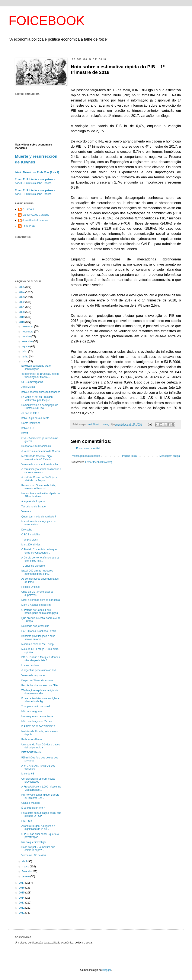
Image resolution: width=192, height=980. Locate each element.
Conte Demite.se (31, 423)
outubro (27, 336)
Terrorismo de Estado (33, 507)
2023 (22, 297)
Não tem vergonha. (32, 711)
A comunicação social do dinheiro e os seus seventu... (41, 471)
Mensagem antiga (170, 456)
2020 (22, 312)
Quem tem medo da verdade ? (39, 517)
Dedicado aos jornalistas (35, 626)
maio (25, 361)
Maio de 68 (28, 774)
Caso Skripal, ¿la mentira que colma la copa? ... (38, 849)
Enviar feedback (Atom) (98, 462)
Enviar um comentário (89, 448)
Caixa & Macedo (31, 803)
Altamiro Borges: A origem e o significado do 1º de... (38, 827)
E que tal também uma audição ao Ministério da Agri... (41, 700)
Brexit (25, 433)
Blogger (107, 970)
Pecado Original (30, 587)
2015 (22, 893)
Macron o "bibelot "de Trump (37, 644)
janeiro (26, 876)
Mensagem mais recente (86, 456)
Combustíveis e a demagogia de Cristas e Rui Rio (40, 407)
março (26, 867)
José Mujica (28, 387)
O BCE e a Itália (31, 535)
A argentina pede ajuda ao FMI (39, 670)
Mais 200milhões (31, 545)
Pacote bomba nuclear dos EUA (40, 685)
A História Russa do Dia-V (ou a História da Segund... (39, 479)
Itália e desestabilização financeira (41, 392)
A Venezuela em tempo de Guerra (41, 451)
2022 (22, 302)
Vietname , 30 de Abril (34, 855)
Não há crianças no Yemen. (37, 721)
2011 (22, 913)
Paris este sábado (32, 739)
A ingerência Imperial (33, 501)
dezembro (28, 326)
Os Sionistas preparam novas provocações (38, 780)
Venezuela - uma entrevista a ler (40, 464)
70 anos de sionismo (33, 566)
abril (25, 861)
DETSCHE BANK (31, 752)
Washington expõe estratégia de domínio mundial (40, 692)
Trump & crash (30, 540)
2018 (22, 322)
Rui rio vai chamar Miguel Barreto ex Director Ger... (40, 796)
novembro (28, 332)
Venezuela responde (33, 675)
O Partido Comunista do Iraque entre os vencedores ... (39, 551)
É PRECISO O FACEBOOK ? (38, 726)
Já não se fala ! (30, 413)
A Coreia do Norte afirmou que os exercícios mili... (40, 559)
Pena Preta (29, 226)
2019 (22, 317)
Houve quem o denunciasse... (38, 716)
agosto (26, 347)
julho (25, 351)
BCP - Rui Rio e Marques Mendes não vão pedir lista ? (41, 659)
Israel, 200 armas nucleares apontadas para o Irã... (37, 572)
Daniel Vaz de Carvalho (36, 215)
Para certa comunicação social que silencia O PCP (41, 814)
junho (25, 357)
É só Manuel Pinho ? (33, 808)
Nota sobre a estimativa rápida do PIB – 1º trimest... (40, 495)
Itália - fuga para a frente (35, 418)
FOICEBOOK (47, 21)
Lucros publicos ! (31, 665)
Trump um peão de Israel (36, 706)
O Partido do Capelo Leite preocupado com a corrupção (40, 611)
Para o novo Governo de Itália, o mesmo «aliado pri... (40, 487)
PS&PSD (27, 821)
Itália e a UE (28, 428)
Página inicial (130, 456)
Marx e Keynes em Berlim (36, 605)
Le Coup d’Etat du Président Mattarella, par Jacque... (37, 398)
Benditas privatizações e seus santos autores (38, 638)
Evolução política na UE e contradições (36, 367)
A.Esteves (28, 209)
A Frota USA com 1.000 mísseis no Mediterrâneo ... (41, 788)
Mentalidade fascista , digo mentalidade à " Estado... (37, 458)
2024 (22, 292)
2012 (22, 908)
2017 (22, 883)
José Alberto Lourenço (35, 220)
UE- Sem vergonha (32, 382)
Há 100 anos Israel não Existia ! (39, 631)
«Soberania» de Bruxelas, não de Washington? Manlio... (40, 375)
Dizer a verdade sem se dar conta (41, 600)
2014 (22, 898)
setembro (28, 341)
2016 (22, 888)
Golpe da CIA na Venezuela (37, 680)
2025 (22, 287)
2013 (22, 903)
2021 (22, 307)
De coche (27, 530)
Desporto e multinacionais (36, 446)
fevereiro (27, 871)
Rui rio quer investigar (34, 842)
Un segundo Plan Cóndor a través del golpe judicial (41, 746)
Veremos (26, 511)
